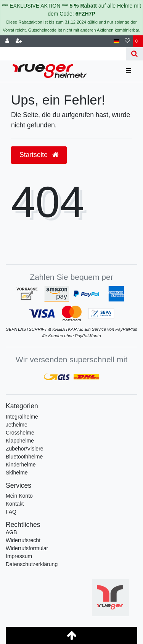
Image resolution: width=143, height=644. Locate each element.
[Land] (116, 41)
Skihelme (17, 473)
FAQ (11, 512)
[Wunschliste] (127, 41)
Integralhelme (22, 417)
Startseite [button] (39, 155)
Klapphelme (20, 441)
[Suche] (134, 54)
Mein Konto (19, 496)
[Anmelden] (7, 41)
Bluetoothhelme (24, 457)
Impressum (19, 556)
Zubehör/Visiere (25, 449)
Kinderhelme (21, 465)
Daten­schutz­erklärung (32, 564)
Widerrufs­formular (27, 548)
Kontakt (15, 504)
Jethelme (17, 425)
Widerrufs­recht (23, 540)
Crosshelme (20, 433)
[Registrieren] (19, 41)
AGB (11, 532)
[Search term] (63, 54)
